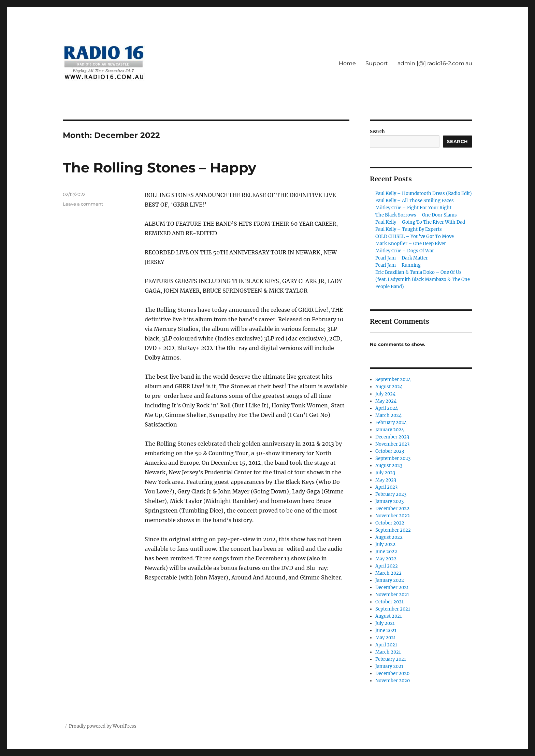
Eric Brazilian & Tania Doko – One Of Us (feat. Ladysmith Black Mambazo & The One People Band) (423, 279)
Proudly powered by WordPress (103, 726)
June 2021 (386, 631)
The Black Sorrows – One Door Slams (416, 215)
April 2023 (386, 487)
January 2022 (390, 580)
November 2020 (393, 681)
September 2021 (393, 609)
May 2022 (386, 559)
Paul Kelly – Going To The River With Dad (420, 222)
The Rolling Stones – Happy (160, 167)
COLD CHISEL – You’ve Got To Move (415, 236)
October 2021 (389, 602)
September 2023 (393, 458)
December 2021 (392, 587)
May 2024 (386, 401)
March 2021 (388, 652)
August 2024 (389, 387)
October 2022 (390, 523)
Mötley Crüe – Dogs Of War (405, 251)
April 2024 (387, 408)
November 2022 (393, 516)
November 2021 (392, 595)
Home (347, 63)
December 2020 (392, 674)
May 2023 (386, 480)
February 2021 (391, 659)
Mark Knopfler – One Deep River (411, 244)
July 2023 (385, 473)
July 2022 (385, 544)
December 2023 (392, 437)
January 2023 (389, 501)
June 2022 (386, 552)
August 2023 (389, 466)
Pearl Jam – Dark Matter (402, 258)
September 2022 (393, 530)
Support (377, 63)
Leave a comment (83, 204)
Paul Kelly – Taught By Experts (409, 229)
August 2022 (389, 537)
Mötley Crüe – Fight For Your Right (413, 208)
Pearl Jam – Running (398, 265)
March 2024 (388, 415)
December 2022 (392, 509)
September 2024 (393, 380)
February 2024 (391, 423)
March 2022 (388, 573)
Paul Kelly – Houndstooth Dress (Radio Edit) (424, 193)
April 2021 (386, 645)
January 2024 (390, 430)
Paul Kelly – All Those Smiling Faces (415, 201)
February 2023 (391, 494)
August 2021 (389, 616)
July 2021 (385, 623)
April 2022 (387, 566)
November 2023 (392, 444)
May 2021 (386, 638)
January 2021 (389, 666)
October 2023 (390, 451)
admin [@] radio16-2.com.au (435, 63)
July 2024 (385, 394)
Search (377, 132)
